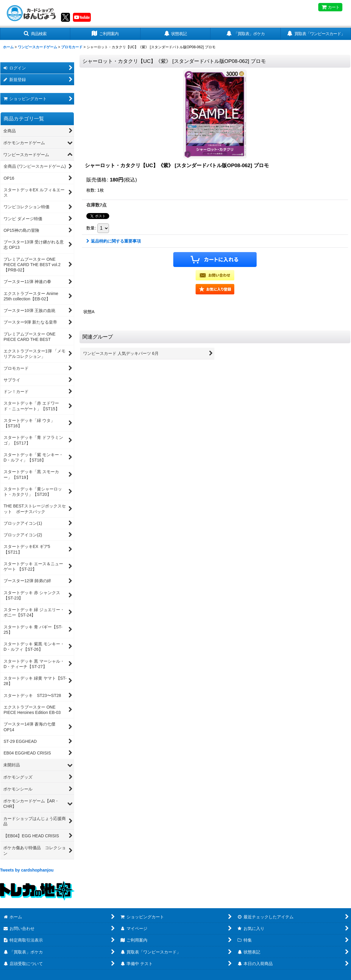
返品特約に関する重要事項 (114, 241)
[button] (35, 34)
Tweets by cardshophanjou (27, 870)
